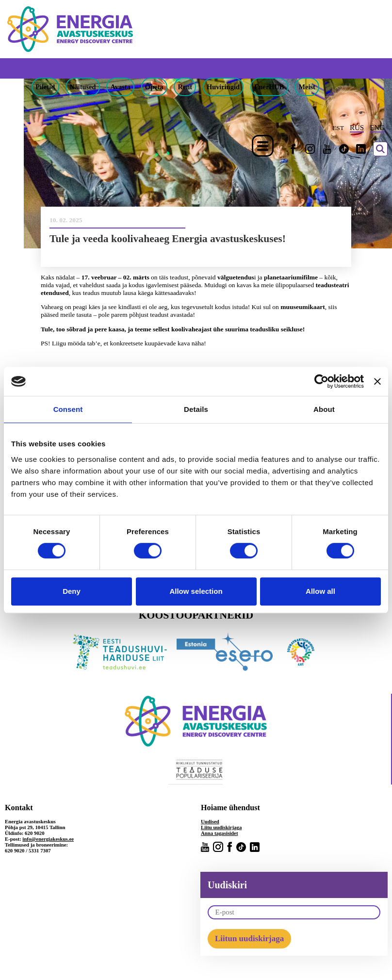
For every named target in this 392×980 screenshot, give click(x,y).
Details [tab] (196, 409)
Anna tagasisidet (220, 833)
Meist (307, 87)
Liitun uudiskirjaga (249, 939)
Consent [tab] (68, 409)
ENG (377, 128)
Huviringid (223, 87)
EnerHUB (269, 87)
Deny (72, 591)
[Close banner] (377, 381)
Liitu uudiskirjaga (221, 827)
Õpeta (154, 87)
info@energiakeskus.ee (48, 839)
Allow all (320, 591)
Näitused (82, 87)
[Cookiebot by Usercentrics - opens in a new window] (321, 381)
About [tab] (324, 409)
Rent (185, 87)
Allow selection (196, 591)
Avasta (121, 87)
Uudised (210, 821)
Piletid (45, 87)
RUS (357, 128)
